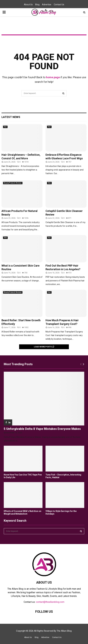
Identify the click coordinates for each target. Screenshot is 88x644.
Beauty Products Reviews (13, 183)
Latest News (11, 117)
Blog (37, 5)
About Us (28, 5)
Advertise (47, 5)
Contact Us (59, 5)
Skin (49, 183)
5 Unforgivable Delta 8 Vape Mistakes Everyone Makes (42, 429)
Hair (5, 127)
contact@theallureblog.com (50, 602)
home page (53, 77)
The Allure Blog (64, 631)
